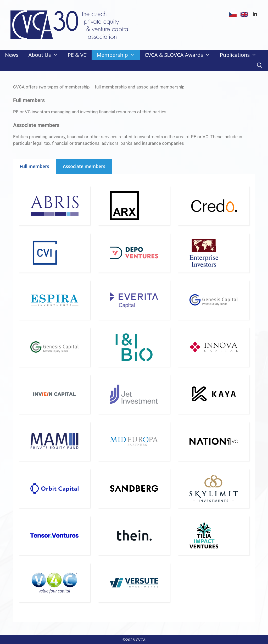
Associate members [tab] (84, 166)
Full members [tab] (34, 166)
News (12, 55)
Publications (241, 55)
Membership (118, 55)
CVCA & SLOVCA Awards (180, 55)
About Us (45, 55)
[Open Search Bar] (260, 65)
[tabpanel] (134, 398)
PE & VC (77, 55)
